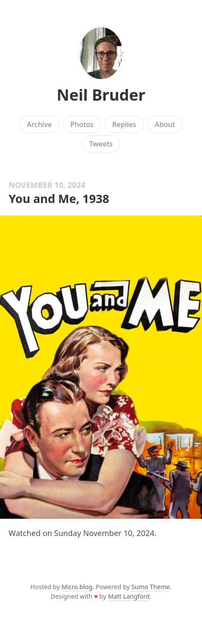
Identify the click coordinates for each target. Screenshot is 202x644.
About (165, 124)
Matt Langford (129, 596)
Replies (124, 124)
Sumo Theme (150, 587)
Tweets (101, 144)
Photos (82, 124)
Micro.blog (77, 587)
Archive (39, 124)
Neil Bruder (101, 95)
